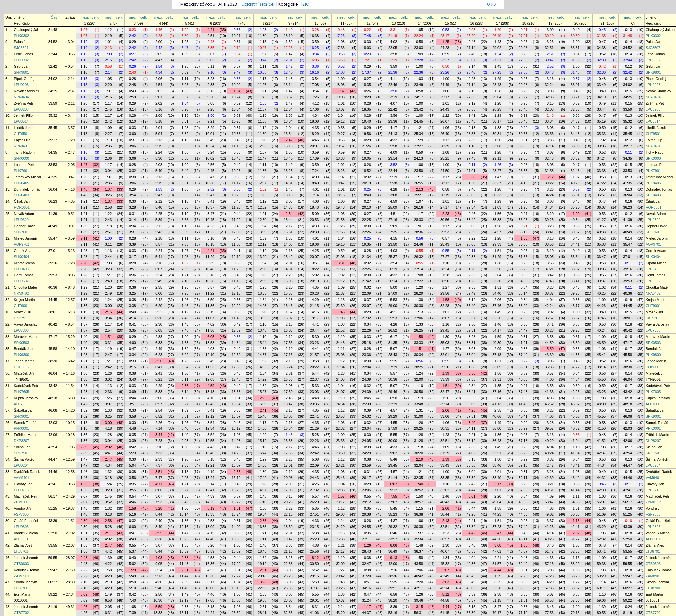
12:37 (262, 183)
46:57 (575, 404)
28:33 (419, 220)
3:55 (550, 263)
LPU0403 (21, 269)
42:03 (53, 423)
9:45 (211, 171)
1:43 (498, 66)
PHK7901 (22, 171)
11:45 (262, 97)
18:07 (340, 109)
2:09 (498, 349)
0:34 (237, 54)
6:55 (185, 195)
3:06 (133, 146)
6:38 (185, 158)
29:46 (393, 392)
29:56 (445, 293)
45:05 (575, 416)
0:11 (628, 152)
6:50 (394, 398)
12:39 (262, 281)
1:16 (84, 66)
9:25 (211, 109)
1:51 (498, 251)
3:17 (133, 257)
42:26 (575, 392)
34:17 (497, 330)
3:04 (108, 171)
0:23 (133, 30)
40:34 (575, 220)
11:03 (236, 244)
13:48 (262, 330)
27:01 (523, 36)
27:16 (393, 220)
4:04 (550, 300)
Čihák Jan (22, 201)
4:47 (159, 60)
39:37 (575, 232)
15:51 (288, 232)
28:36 (419, 232)
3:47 (211, 177)
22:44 (393, 171)
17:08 (340, 72)
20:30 (314, 232)
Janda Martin (24, 361)
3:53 (550, 386)
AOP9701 (22, 244)
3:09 (550, 30)
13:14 (288, 85)
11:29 (236, 220)
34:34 (549, 207)
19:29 (367, 97)
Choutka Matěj (25, 287)
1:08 (341, 42)
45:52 (549, 404)
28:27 (497, 171)
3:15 (550, 103)
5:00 (394, 287)
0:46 (576, 91)
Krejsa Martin (24, 300)
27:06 (419, 318)
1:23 (263, 287)
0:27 (133, 54)
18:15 (340, 195)
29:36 (523, 158)
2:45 (108, 109)
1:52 (84, 410)
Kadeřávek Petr (26, 386)
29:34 (471, 207)
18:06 (314, 244)
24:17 (419, 97)
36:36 (549, 367)
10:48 (210, 269)
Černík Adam (24, 251)
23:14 (393, 158)
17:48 (367, 36)
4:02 (394, 42)
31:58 (549, 171)
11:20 (236, 207)
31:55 (523, 257)
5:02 (315, 275)
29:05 (471, 195)
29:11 (497, 158)
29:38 (471, 257)
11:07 (262, 109)
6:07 (185, 97)
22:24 (419, 36)
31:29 (497, 257)
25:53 (393, 318)
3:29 (211, 128)
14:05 (288, 244)
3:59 (315, 42)
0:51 (576, 54)
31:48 (53, 30)
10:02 (210, 158)
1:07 (84, 30)
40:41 (523, 416)
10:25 (236, 171)
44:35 (575, 355)
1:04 (237, 91)
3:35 (550, 140)
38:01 (53, 312)
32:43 (549, 158)
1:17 (263, 79)
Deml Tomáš (24, 275)
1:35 (498, 386)
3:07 (211, 54)
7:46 (185, 306)
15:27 (262, 392)
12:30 (262, 269)
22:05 (393, 48)
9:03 (211, 60)
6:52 (159, 416)
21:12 (340, 281)
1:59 (289, 42)
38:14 (601, 367)
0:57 (446, 238)
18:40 (314, 183)
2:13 (108, 48)
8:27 (185, 404)
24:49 (445, 85)
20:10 (367, 207)
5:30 (185, 36)
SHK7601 (22, 232)
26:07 (471, 60)
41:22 (601, 183)
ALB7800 (21, 404)
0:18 (628, 324)
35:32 (53, 116)
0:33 (524, 66)
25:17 (445, 97)
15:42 (288, 257)
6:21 (159, 379)
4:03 (394, 251)
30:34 (419, 355)
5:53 (394, 300)
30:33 (497, 195)
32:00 (419, 379)
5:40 (159, 171)
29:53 (445, 232)
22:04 (367, 367)
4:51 (394, 214)
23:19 (393, 97)
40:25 (601, 293)
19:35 (367, 244)
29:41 (445, 330)
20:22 (314, 367)
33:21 (575, 97)
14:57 (262, 355)
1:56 (289, 116)
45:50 (575, 343)
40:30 (497, 343)
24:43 (445, 109)
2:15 (108, 60)
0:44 (237, 214)
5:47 (185, 48)
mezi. (84, 17)
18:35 (367, 85)
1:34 (263, 226)
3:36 (315, 66)
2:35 (108, 146)
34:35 (53, 152)
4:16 (211, 398)
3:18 (550, 238)
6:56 (185, 207)
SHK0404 (22, 257)
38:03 (575, 146)
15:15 (288, 146)
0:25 (524, 54)
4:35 (315, 128)
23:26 (445, 72)
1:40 (289, 30)
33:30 (497, 281)
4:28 (159, 36)
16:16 (314, 72)
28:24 (445, 269)
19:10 (340, 244)
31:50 (471, 183)
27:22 (419, 281)
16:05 (314, 60)
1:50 (498, 140)
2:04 (159, 128)
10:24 (236, 97)
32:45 (575, 171)
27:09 (393, 293)
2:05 (159, 54)
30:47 (549, 60)
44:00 (549, 379)
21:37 (340, 293)
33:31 (523, 367)
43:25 (601, 392)
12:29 (236, 306)
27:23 (497, 72)
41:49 (523, 404)
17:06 (314, 109)
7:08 (185, 244)
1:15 (263, 42)
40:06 (497, 416)
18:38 (340, 158)
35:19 (601, 121)
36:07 (601, 207)
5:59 (185, 72)
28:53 (471, 134)
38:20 (523, 306)
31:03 (497, 207)
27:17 (445, 207)
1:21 (263, 91)
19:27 (340, 134)
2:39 (472, 140)
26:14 (393, 281)
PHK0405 (22, 183)
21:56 (340, 232)
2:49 (108, 281)
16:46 (288, 306)
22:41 (314, 416)
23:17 (445, 36)
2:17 (472, 201)
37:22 (575, 367)
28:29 (419, 293)
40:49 (53, 226)
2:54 (289, 214)
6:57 (159, 404)
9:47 (237, 72)
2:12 (472, 103)
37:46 (497, 306)
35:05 (549, 257)
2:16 (108, 97)
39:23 (575, 293)
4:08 (315, 201)
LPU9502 (21, 281)
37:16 (497, 392)
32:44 (53, 54)
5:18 (159, 121)
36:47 (601, 257)
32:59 (471, 232)
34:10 (601, 97)
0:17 (628, 349)
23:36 (393, 121)
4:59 (394, 201)
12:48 (236, 379)
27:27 (419, 146)
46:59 (601, 343)
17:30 (288, 392)
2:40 (472, 54)
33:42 (471, 220)
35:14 (523, 293)
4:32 (394, 140)
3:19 (211, 312)
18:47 (288, 404)
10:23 (236, 195)
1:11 (263, 66)
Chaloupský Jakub (28, 30)
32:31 (471, 330)
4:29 (315, 300)
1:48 (498, 42)
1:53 (289, 152)
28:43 (497, 85)
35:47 (53, 238)
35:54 (575, 257)
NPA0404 (21, 97)
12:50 (262, 220)
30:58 (523, 195)
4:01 (315, 189)
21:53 (340, 269)
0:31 (133, 140)
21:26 (367, 146)
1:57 (289, 312)
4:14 (133, 318)
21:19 (393, 36)
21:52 (340, 330)
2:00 (159, 42)
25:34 (419, 134)
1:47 (289, 54)
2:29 (289, 275)
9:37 (237, 60)
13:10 (288, 36)
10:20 (236, 121)
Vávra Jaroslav (26, 324)
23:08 (393, 195)
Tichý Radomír (25, 152)
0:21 (524, 30)
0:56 (341, 140)
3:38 (472, 177)
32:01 (445, 355)
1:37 (341, 91)
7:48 (185, 318)
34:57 (497, 232)
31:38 (575, 60)
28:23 (497, 109)
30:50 (575, 36)
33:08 (497, 146)
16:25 (314, 48)
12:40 (288, 72)
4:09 (394, 152)
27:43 (471, 158)
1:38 (498, 128)
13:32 (288, 97)
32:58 (497, 269)
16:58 (340, 60)
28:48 (523, 109)
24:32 (367, 416)
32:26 (497, 318)
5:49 (159, 281)
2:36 (108, 158)
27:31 (497, 60)
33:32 (575, 158)
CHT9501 (22, 134)
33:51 (575, 48)
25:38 (393, 183)
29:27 (523, 97)
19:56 (367, 134)
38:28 (549, 330)
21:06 (340, 257)
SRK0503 (22, 343)
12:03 (210, 379)
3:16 (550, 79)
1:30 (420, 300)
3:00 (133, 134)
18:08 (340, 85)
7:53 (185, 343)
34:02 (53, 79)
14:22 (262, 379)
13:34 (288, 121)
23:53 (340, 416)
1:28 (498, 91)
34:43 (575, 134)
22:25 (367, 220)
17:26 (340, 36)
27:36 (471, 97)
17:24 (314, 171)
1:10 (108, 140)
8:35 (211, 48)
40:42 (53, 324)
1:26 (498, 165)
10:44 (262, 60)
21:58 (340, 220)
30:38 (523, 244)
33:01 (575, 85)
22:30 (340, 306)
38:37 (549, 293)
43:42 (53, 386)
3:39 (133, 244)
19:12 (340, 121)
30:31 (497, 134)
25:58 (393, 146)
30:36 (393, 379)
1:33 (420, 324)
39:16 (53, 263)
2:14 (472, 66)
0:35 (524, 410)
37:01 (53, 251)
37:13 (497, 355)
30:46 (523, 121)
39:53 (53, 275)
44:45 (53, 300)
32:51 (549, 48)
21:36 (393, 72)
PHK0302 (22, 36)
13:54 (288, 134)
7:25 (185, 293)
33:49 (601, 85)
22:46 (393, 85)
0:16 (628, 201)
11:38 (262, 121)
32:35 (549, 97)
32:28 (445, 306)
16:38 (314, 36)
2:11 (472, 165)
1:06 (185, 91)
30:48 (549, 72)
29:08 (523, 85)
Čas (54, 17)
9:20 (211, 97)
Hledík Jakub (24, 128)
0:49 (602, 91)
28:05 (471, 244)
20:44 (314, 330)
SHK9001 (22, 416)
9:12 (237, 48)
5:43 (159, 232)
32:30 (601, 60)
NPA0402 (21, 293)
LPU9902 (21, 60)
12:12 (262, 244)
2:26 (159, 423)
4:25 (315, 251)
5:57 (159, 244)
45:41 (601, 355)
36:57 (575, 318)
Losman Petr (24, 165)
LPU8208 (21, 109)
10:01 (210, 134)
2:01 (289, 263)
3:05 (211, 103)
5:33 (315, 386)
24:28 (445, 48)
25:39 (367, 404)
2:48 (211, 42)
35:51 (601, 195)
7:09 (185, 269)
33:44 (601, 109)
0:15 (628, 91)
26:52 (393, 330)
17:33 (340, 48)
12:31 (288, 60)
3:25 (108, 195)
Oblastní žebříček (258, 4)
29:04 (497, 97)
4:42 (159, 48)
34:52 (53, 42)
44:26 (601, 306)
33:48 (419, 404)
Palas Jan (22, 42)
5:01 (159, 97)
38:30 (53, 361)
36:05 (523, 220)
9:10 (211, 72)
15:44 (288, 220)
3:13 (211, 91)
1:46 (159, 30)
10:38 (236, 134)
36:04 (53, 189)
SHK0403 (22, 195)
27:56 (523, 60)
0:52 (602, 54)
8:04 (185, 367)
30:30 (419, 306)
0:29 (133, 42)
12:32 (262, 207)
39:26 (575, 330)
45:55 (601, 416)
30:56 (445, 220)
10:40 (236, 158)
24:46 (419, 244)
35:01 (575, 195)
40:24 (601, 330)
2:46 (472, 42)
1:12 (108, 30)
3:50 (394, 91)
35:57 (549, 318)
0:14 (628, 42)
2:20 (108, 85)
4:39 (315, 226)
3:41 (211, 201)
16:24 (288, 367)
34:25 (53, 91)
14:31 (288, 183)
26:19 (445, 195)
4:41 (315, 324)
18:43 (314, 207)
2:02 (159, 91)
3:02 (550, 312)
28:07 (445, 318)
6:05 (185, 85)
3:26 (550, 189)
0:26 (524, 42)
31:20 (471, 269)
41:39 (53, 214)
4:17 (394, 128)
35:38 (497, 220)
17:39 (314, 158)
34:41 (575, 244)
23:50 (419, 171)
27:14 (471, 48)
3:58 (394, 54)
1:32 (185, 177)
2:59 (133, 97)
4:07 (394, 103)
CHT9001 (22, 306)
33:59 (53, 103)
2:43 (108, 220)
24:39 (367, 379)
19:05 (367, 158)
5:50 (550, 349)
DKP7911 (22, 318)
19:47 (340, 183)
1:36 (84, 300)
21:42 (367, 281)
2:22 (472, 152)
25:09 (393, 207)
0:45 (602, 30)
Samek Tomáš (25, 423)
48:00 (601, 404)
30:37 (471, 318)
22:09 (367, 293)
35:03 (445, 343)
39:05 (601, 146)
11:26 (262, 85)
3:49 (211, 140)
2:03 (472, 30)
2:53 (472, 287)
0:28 (133, 79)
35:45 (53, 128)
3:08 (550, 91)
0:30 (368, 42)
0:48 (341, 30)
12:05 (236, 232)
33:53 (53, 165)
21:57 (314, 355)
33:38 (601, 171)
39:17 (53, 140)
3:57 (211, 287)
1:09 (185, 54)
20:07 (314, 257)
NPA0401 (21, 146)
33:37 (497, 183)
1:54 (159, 66)
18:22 (314, 269)
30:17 (497, 121)
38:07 (575, 269)
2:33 (159, 337)
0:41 (237, 251)
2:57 (108, 232)
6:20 (185, 109)
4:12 (315, 103)
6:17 (394, 337)
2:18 (159, 238)
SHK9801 (22, 72)
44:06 (549, 416)
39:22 (549, 183)
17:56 (288, 343)
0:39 (237, 103)
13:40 (288, 158)
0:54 (576, 373)
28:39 (445, 146)
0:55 (420, 251)
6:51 (185, 183)
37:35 (471, 379)
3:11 (211, 66)
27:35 (393, 232)
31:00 (419, 416)
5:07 (394, 349)
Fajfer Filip (22, 140)
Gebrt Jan (22, 66)
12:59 (236, 355)
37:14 (549, 146)
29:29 (393, 416)
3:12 (472, 300)
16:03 (288, 330)
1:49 (289, 165)
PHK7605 (22, 392)
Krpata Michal (25, 263)
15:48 (262, 416)
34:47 (523, 330)
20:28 (314, 293)
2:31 (289, 373)
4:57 (394, 410)
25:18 (367, 343)
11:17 (236, 183)
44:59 (549, 343)
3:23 (550, 42)
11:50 (262, 134)
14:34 (236, 343)
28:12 (445, 183)
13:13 (288, 195)
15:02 (288, 318)
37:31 (471, 416)
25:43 (445, 244)
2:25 (472, 79)
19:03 (340, 97)
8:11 (185, 379)
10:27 (236, 36)
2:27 (108, 134)
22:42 (393, 109)
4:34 (159, 72)
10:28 (210, 281)
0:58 (420, 42)
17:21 (367, 60)
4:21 (211, 30)
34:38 (601, 48)
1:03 (263, 30)
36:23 (53, 201)
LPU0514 (21, 121)
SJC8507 (21, 48)
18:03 (367, 48)
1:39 (84, 226)
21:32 (367, 318)
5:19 (159, 146)
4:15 (394, 238)
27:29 (393, 367)
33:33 (419, 343)
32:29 (393, 404)
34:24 (601, 158)
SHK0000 (22, 158)
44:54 (575, 379)
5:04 (159, 134)
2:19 (108, 36)
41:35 (53, 177)
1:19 (185, 214)
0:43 (133, 91)
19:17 (314, 318)
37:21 (549, 269)
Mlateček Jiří (24, 373)
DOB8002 (22, 367)
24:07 (340, 392)
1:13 (185, 116)
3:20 (550, 214)
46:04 (53, 373)
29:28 (523, 48)
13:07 (236, 416)
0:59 (446, 54)
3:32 (133, 171)
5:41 (159, 257)
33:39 (523, 146)
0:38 (237, 152)
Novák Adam (24, 214)
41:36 (549, 392)
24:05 (340, 379)
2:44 (108, 257)
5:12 (550, 177)
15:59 (262, 404)
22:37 (314, 379)
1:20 (498, 30)
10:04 (236, 109)
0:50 (446, 66)
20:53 (314, 220)
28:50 (445, 281)
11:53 (210, 367)
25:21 (445, 158)
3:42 (550, 275)
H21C (304, 4)
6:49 (185, 171)
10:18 (210, 244)
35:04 (471, 355)
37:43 (523, 392)
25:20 (471, 36)
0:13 (628, 30)
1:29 (498, 79)
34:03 (523, 281)
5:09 (315, 214)
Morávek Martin (26, 337)
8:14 (185, 392)
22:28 (419, 60)
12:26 (288, 48)
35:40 (471, 306)
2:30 (472, 312)
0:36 (237, 30)
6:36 (159, 318)
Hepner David (25, 226)
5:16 (159, 109)
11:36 (262, 171)
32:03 (549, 109)
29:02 (497, 48)
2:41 (472, 116)
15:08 (288, 281)
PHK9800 (22, 355)
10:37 (210, 207)
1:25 (446, 42)
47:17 (53, 337)
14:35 (288, 207)
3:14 (133, 109)
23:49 (419, 85)
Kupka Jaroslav (26, 398)
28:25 (419, 330)
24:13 (393, 134)
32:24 (549, 85)
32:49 (471, 293)
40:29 (575, 183)
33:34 (549, 121)
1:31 (498, 361)
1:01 (108, 42)
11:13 (236, 146)
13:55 (236, 392)
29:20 (445, 367)
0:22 (368, 30)
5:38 (159, 392)
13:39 (262, 232)
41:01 (523, 343)
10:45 (210, 220)
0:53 (446, 30)
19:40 (367, 121)
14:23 (262, 306)
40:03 (523, 379)
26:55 (471, 109)
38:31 (471, 343)
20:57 (340, 146)
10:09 (236, 85)
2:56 (211, 165)
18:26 (340, 171)
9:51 (211, 36)
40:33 (601, 232)
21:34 (367, 257)
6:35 (185, 146)
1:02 (185, 30)
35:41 (471, 392)
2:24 (159, 152)
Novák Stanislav (27, 91)
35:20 (575, 207)
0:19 (628, 300)
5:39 (159, 220)
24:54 (340, 404)
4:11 (394, 79)
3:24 (211, 152)
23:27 (445, 60)
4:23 (211, 226)
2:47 (108, 355)
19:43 (340, 207)
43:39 (549, 355)
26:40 (497, 36)
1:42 (289, 66)
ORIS (491, 4)
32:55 (575, 109)
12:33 (262, 146)
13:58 (210, 343)
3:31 (394, 30)
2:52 (550, 66)
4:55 (394, 423)
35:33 (601, 134)
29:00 (393, 306)
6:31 (185, 121)
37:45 (549, 281)
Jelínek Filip (23, 116)
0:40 (576, 30)
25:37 (393, 257)
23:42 (419, 109)
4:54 (159, 85)
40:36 (53, 287)
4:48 (315, 398)
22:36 (419, 72)
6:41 (159, 367)
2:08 (159, 116)
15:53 (288, 293)
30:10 (549, 36)
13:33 (262, 293)
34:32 (575, 121)
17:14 (314, 195)
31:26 (523, 207)
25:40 (471, 72)
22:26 (367, 232)
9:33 (211, 85)
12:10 (236, 257)
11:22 (210, 232)
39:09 (471, 404)
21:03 (340, 318)
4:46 (315, 140)
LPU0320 (21, 220)
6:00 (159, 293)
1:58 (498, 226)
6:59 (185, 232)
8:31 (185, 416)
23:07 (367, 306)
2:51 (550, 54)
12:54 (288, 109)
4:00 (133, 343)
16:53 (288, 379)
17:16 (288, 355)
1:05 (420, 30)
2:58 (108, 207)
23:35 (314, 404)
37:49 (523, 355)
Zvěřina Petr (24, 103)
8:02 (185, 355)
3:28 (315, 30)
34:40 (497, 293)
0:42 (602, 66)
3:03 (550, 128)
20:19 (367, 183)
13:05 (262, 318)
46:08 (53, 410)
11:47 (262, 158)
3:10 (133, 121)
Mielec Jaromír (26, 238)
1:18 (263, 116)
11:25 (262, 195)
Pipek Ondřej (24, 79)
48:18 (53, 398)
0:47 (602, 42)
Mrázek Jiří (23, 312)
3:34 (315, 54)
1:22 (446, 116)
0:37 (237, 42)
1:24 (498, 54)
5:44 (315, 373)
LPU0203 (21, 85)
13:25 (288, 171)
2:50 (211, 116)
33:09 (497, 367)
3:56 (394, 116)
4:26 (394, 324)
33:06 (445, 416)
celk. (96, 17)
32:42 (53, 66)
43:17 (575, 306)
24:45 (419, 121)
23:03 (419, 48)
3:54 (315, 79)
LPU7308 (21, 330)
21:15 (314, 306)
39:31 (497, 379)
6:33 (159, 343)
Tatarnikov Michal (28, 177)
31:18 (471, 146)
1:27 (185, 251)
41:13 (497, 404)
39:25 (549, 220)
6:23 (159, 355)
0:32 (368, 177)
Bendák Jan (23, 349)
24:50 (445, 171)
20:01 (314, 146)
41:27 (601, 220)
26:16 (419, 207)
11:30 (262, 36)
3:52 (394, 165)
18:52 (367, 171)
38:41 (549, 232)
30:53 (523, 134)
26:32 (419, 257)
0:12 (628, 66)
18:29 (314, 134)
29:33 (497, 244)
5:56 (185, 60)
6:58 (185, 220)
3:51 (315, 263)
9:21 (211, 121)
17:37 (367, 72)
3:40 (133, 379)
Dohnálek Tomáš (27, 189)
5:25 (394, 361)
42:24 (549, 306)
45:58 (53, 349)
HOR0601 (22, 207)
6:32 (185, 134)
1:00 (576, 42)
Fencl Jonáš (23, 54)
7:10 (185, 281)
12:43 (210, 404)
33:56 (549, 134)
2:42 (133, 36)
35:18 (523, 232)
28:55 (523, 171)
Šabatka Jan (24, 410)
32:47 (445, 392)
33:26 (523, 269)
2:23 (446, 214)
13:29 (262, 257)
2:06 (159, 79)
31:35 (601, 36)
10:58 (262, 72)
